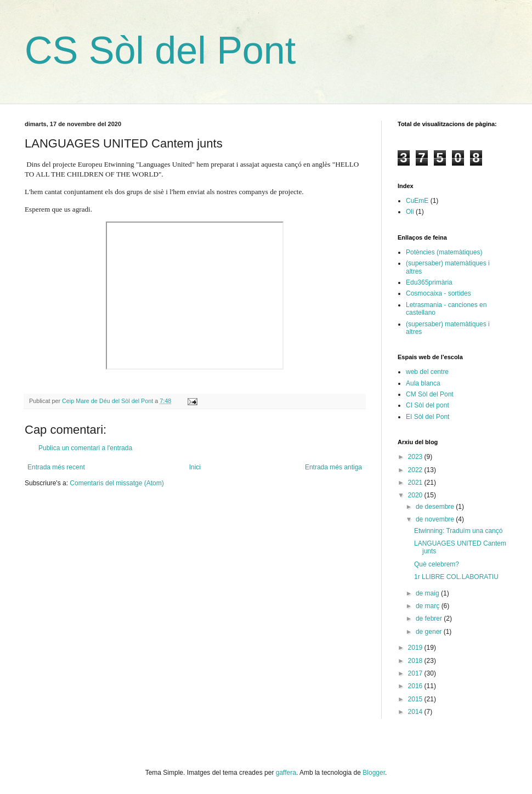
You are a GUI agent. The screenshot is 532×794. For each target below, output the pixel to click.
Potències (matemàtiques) (444, 252)
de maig (428, 593)
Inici (195, 467)
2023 (416, 457)
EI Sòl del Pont (428, 417)
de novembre (436, 519)
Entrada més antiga (333, 467)
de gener (430, 632)
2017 (416, 673)
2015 (416, 699)
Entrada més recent (56, 467)
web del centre (427, 372)
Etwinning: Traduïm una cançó (458, 531)
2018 (416, 661)
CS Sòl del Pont (160, 50)
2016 (416, 686)
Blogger (374, 773)
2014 (416, 712)
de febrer (430, 619)
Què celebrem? (437, 564)
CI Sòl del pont (428, 405)
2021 (416, 483)
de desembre (436, 507)
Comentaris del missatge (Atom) (117, 483)
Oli (410, 212)
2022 (416, 470)
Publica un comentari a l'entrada (85, 448)
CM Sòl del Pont (430, 394)
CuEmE (417, 201)
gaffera (286, 773)
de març (429, 606)
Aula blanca (423, 383)
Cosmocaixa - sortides (438, 293)
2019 (416, 648)
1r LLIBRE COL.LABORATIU (456, 577)
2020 (416, 495)
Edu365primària (429, 282)
